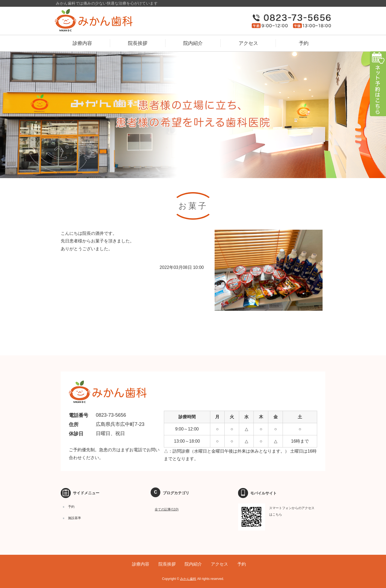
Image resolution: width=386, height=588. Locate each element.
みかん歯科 (188, 579)
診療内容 (82, 43)
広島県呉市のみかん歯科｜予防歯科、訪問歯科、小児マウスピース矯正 (105, 20)
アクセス (248, 43)
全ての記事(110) (167, 509)
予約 (304, 43)
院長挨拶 (138, 43)
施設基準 (75, 518)
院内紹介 (193, 43)
